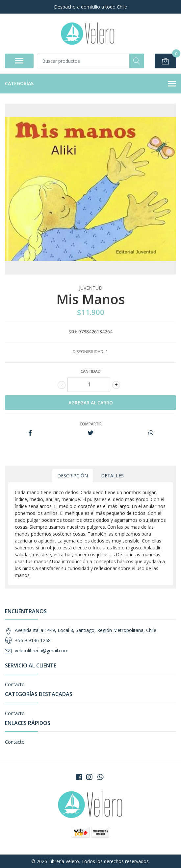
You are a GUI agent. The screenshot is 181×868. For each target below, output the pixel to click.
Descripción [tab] (73, 476)
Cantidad (91, 371)
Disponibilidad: (89, 352)
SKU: (73, 332)
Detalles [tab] (112, 476)
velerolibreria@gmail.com (42, 651)
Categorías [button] (90, 84)
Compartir (91, 424)
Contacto (15, 684)
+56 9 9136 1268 (33, 640)
